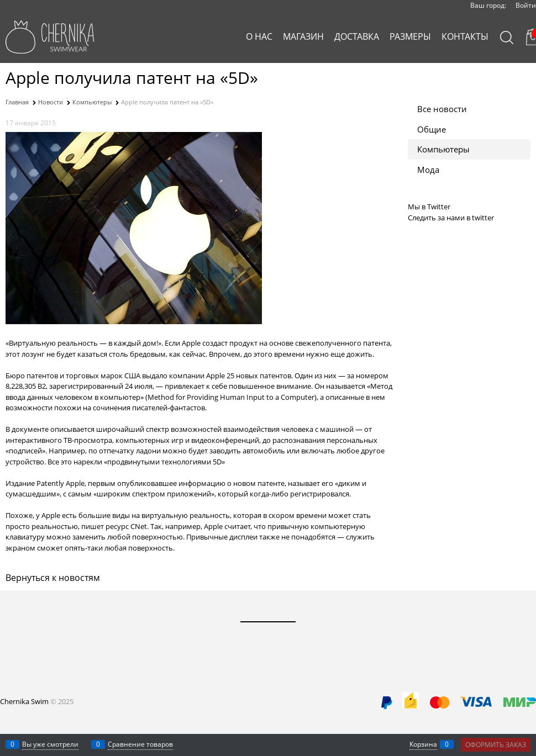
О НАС (259, 36)
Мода (428, 170)
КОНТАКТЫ (465, 36)
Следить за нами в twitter (451, 218)
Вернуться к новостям (53, 578)
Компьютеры (443, 149)
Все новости (442, 109)
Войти (526, 5)
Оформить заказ (496, 745)
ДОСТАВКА (357, 36)
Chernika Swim (24, 701)
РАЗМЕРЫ (410, 36)
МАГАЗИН (303, 36)
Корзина (423, 744)
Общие (432, 129)
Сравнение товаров (140, 744)
